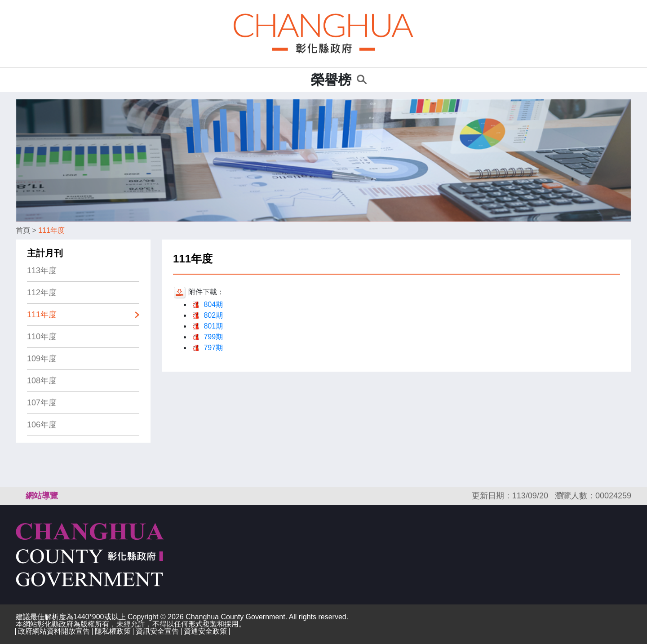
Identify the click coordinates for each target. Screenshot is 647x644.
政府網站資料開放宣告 (54, 631)
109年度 (42, 359)
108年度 (42, 381)
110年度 (42, 337)
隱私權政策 (113, 631)
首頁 (23, 230)
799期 (213, 337)
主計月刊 (45, 253)
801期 (213, 326)
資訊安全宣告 (157, 631)
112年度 (42, 293)
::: (301, 80)
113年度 (42, 271)
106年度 (42, 425)
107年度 (42, 403)
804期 (213, 304)
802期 (213, 315)
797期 (213, 348)
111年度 (51, 230)
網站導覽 (42, 496)
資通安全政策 (205, 631)
